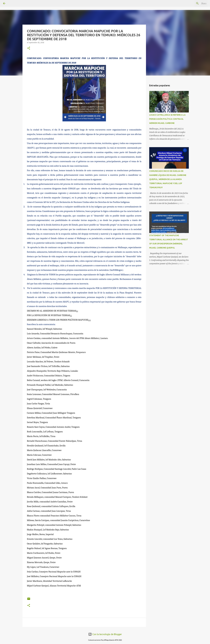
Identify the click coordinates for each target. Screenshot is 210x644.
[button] (29, 48)
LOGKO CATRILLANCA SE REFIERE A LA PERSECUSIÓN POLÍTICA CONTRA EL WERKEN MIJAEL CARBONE (167, 119)
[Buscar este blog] (193, 3)
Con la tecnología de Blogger (105, 634)
